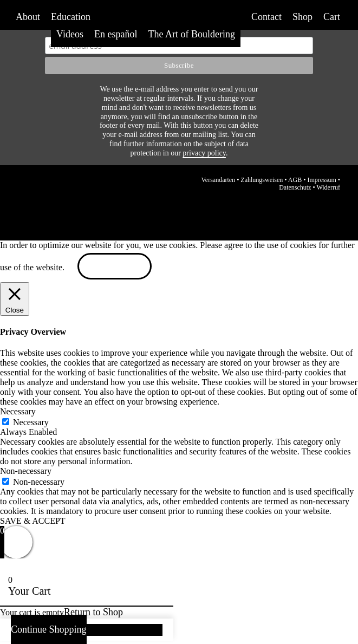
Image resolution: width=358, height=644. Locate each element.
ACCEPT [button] (115, 267)
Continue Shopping (49, 629)
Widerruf (328, 187)
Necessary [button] (18, 411)
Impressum (321, 180)
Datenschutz (295, 187)
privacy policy (204, 153)
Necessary (31, 422)
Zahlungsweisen (262, 180)
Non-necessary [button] (26, 471)
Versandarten (218, 180)
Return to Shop (93, 612)
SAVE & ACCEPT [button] (33, 521)
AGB (295, 180)
